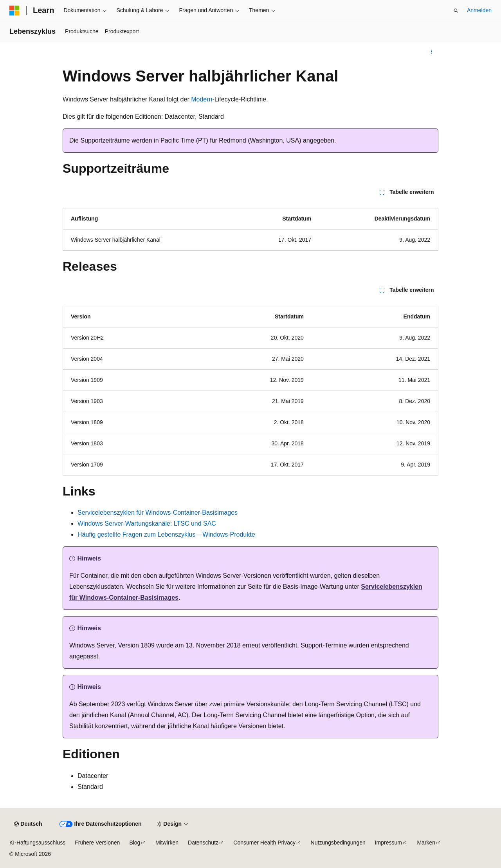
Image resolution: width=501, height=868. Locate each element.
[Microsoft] (14, 11)
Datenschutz (203, 843)
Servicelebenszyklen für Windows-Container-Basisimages (158, 513)
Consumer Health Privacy (264, 843)
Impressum (388, 843)
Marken (426, 843)
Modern (202, 99)
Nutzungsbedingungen (338, 843)
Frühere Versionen (97, 843)
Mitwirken (167, 843)
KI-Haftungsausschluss (37, 843)
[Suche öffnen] (456, 11)
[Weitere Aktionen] (432, 52)
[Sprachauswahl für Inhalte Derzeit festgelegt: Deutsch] (28, 824)
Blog (135, 843)
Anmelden (479, 10)
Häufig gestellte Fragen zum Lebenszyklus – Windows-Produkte (166, 534)
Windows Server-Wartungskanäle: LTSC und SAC (147, 524)
